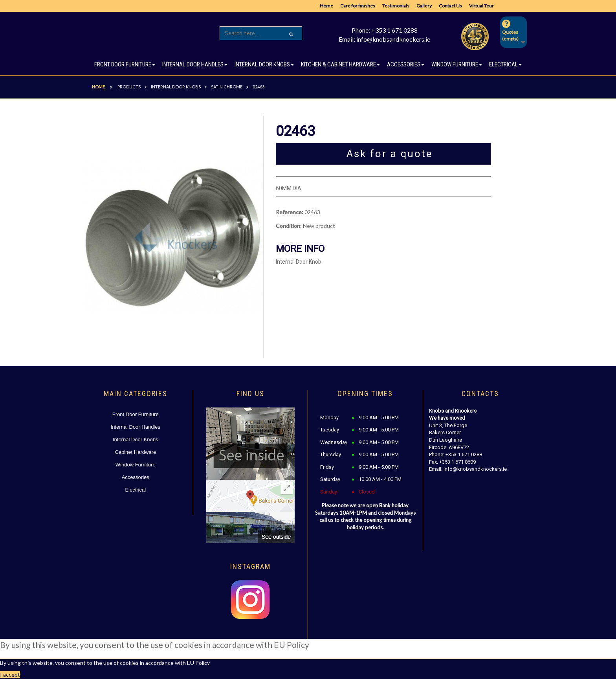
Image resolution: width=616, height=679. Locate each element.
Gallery (424, 6)
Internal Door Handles (136, 427)
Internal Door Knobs (136, 440)
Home (326, 6)
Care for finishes (358, 6)
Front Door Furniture (136, 414)
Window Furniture (136, 465)
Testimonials (396, 6)
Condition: (289, 226)
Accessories (136, 477)
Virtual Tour (481, 6)
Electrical (135, 490)
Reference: (290, 212)
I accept (10, 674)
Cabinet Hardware (135, 452)
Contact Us (450, 6)
